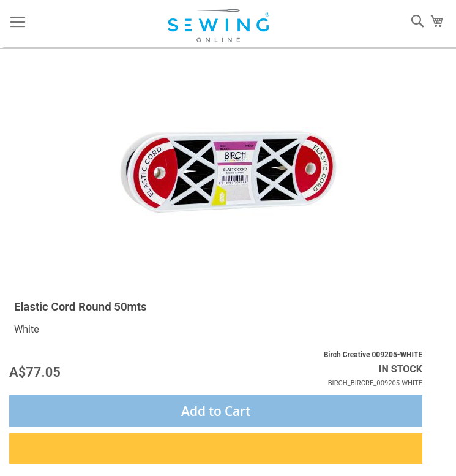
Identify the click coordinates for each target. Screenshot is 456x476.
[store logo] (223, 26)
